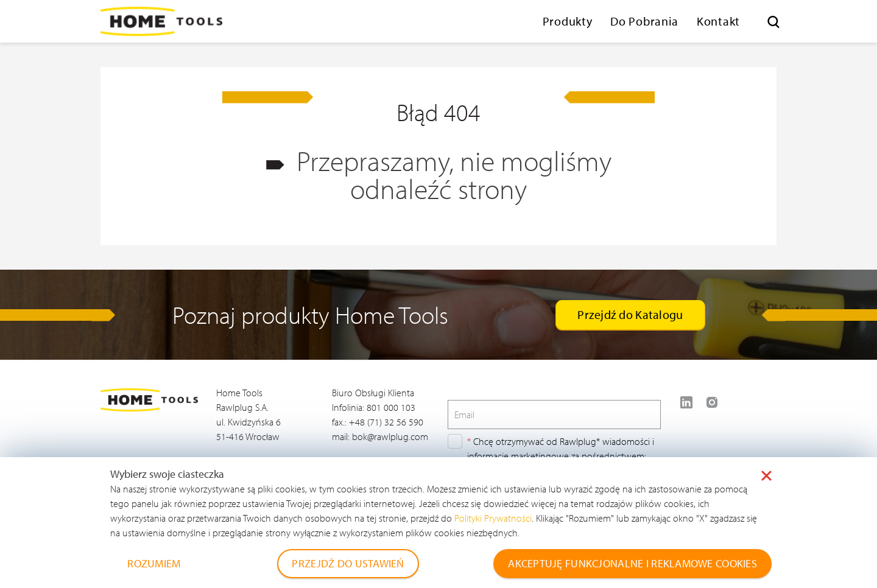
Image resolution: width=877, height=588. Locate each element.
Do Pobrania (644, 21)
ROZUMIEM (154, 563)
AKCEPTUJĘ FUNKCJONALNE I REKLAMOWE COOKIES (632, 563)
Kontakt (718, 21)
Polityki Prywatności (493, 518)
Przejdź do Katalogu (630, 314)
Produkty (568, 21)
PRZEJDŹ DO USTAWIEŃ (348, 563)
